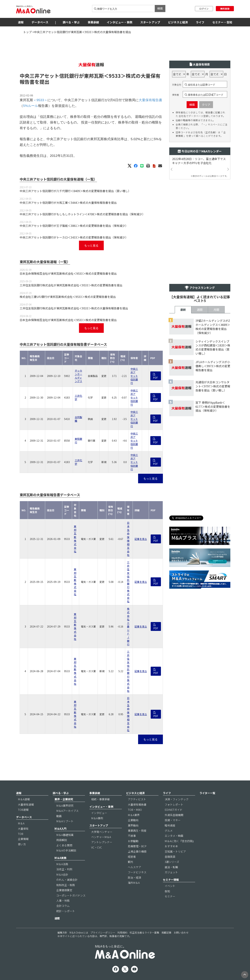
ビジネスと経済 (178, 22)
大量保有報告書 (150, 100)
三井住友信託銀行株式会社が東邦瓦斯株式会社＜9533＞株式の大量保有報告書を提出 (74, 308)
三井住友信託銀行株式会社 (128, 582)
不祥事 (132, 836)
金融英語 (170, 857)
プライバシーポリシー (103, 933)
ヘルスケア (134, 867)
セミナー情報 (171, 880)
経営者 (132, 857)
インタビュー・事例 (120, 22)
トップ (27, 32)
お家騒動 (133, 841)
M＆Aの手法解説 (66, 850)
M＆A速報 (24, 799)
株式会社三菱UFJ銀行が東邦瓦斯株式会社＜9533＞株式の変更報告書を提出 (68, 297)
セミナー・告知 (222, 22)
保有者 (176, 95)
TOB (21, 834)
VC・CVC (97, 847)
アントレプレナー (102, 842)
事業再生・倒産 (137, 831)
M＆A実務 (60, 858)
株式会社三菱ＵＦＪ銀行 (128, 627)
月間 (216, 310)
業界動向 (133, 825)
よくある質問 (64, 845)
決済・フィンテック (177, 799)
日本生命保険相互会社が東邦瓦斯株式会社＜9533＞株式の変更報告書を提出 (68, 273)
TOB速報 (23, 810)
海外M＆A (134, 883)
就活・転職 (171, 867)
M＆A (21, 823)
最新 (183, 310)
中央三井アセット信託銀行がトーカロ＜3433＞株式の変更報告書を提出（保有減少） (74, 237)
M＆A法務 (62, 864)
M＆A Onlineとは (79, 933)
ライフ (200, 22)
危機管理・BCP (137, 846)
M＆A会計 (62, 874)
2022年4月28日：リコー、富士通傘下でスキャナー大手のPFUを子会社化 (199, 161)
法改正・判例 (64, 869)
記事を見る (141, 539)
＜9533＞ (115, 76)
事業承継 (93, 22)
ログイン (204, 9)
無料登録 (225, 9)
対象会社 (177, 85)
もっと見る (91, 245)
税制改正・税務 (66, 885)
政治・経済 (134, 877)
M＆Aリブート (65, 821)
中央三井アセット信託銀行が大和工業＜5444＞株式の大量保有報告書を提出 (68, 203)
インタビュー (99, 813)
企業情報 (23, 839)
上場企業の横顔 (137, 851)
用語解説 (62, 840)
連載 (57, 918)
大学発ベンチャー (102, 832)
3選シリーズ (172, 862)
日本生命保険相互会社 (128, 539)
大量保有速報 (26, 804)
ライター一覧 (207, 793)
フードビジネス (137, 872)
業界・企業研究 (64, 799)
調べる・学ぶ (71, 22)
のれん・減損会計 (67, 880)
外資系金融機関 (174, 815)
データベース (40, 22)
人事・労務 (63, 901)
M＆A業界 (134, 815)
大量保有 (23, 829)
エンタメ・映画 (174, 836)
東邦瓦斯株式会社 (75, 539)
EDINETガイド (174, 810)
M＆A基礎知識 (65, 835)
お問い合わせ (181, 933)
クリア (206, 105)
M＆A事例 (97, 818)
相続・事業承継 (100, 799)
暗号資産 (170, 825)
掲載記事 (166, 933)
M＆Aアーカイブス (67, 811)
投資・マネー (173, 820)
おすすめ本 (171, 846)
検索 (160, 8)
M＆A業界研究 (65, 806)
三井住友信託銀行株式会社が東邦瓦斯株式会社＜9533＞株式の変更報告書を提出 (71, 285)
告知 (167, 891)
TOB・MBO (135, 810)
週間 (200, 310)
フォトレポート (174, 804)
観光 (130, 862)
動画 (59, 816)
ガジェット (171, 872)
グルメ (169, 831)
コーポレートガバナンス (71, 895)
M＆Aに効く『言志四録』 (180, 841)
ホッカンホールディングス (78, 376)
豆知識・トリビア (175, 851)
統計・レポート (66, 911)
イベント (170, 886)
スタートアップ (150, 22)
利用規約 (122, 933)
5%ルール (31, 106)
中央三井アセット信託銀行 (134, 376)
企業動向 (133, 820)
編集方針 (62, 933)
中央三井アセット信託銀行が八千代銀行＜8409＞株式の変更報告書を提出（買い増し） (75, 191)
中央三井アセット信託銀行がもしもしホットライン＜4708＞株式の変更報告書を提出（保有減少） (82, 214)
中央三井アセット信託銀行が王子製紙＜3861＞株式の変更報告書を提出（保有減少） (74, 226)
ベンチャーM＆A (101, 837)
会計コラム (63, 906)
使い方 (22, 844)
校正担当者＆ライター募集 (144, 933)
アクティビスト (137, 799)
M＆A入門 (60, 829)
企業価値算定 (64, 890)
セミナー (170, 896)
